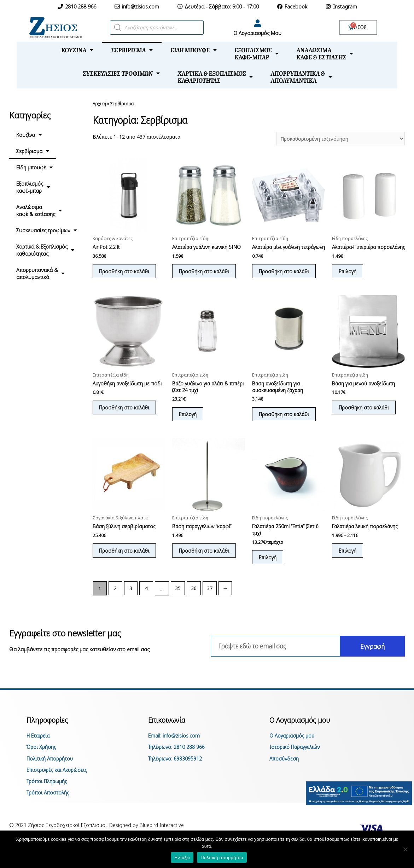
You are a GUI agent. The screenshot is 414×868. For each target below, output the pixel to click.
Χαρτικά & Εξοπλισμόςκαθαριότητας (215, 77)
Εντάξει (182, 858)
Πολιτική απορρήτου (222, 858)
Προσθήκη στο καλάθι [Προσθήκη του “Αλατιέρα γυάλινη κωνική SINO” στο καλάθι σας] (205, 272)
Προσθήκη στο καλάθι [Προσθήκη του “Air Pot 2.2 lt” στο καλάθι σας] (126, 272)
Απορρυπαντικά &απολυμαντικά (301, 77)
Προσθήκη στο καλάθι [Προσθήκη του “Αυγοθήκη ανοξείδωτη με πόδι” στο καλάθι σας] (126, 416)
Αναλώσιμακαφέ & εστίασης (325, 53)
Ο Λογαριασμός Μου (257, 33)
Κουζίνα (77, 50)
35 (179, 599)
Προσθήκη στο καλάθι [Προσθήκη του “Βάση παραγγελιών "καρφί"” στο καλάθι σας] (205, 560)
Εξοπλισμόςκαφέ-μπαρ (256, 53)
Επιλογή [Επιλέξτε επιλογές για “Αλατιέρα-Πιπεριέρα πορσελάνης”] (348, 279)
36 (195, 599)
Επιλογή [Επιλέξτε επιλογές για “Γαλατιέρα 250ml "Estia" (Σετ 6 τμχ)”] (269, 567)
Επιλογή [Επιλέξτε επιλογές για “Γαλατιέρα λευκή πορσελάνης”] (348, 560)
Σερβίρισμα (132, 50)
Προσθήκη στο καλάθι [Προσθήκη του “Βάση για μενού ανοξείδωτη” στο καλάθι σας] (365, 416)
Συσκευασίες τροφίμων (121, 73)
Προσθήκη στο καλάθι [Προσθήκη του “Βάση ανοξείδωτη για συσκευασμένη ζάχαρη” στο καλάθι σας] (285, 423)
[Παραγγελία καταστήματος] (339, 139)
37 (211, 599)
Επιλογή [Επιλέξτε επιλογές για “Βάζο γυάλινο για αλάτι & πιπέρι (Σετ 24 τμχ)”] (189, 423)
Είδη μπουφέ (194, 50)
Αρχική (99, 104)
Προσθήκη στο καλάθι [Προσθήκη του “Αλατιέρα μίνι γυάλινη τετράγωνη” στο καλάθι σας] (285, 279)
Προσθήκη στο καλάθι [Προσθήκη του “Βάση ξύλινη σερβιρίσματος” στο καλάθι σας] (126, 560)
